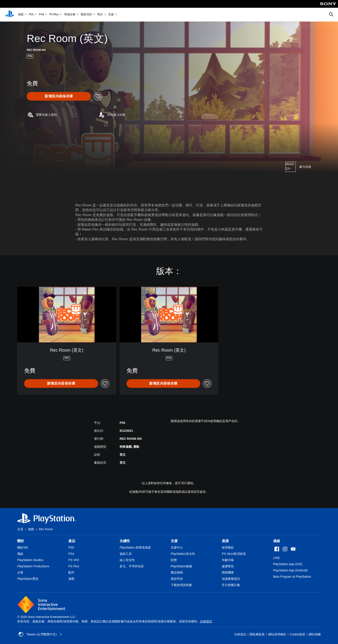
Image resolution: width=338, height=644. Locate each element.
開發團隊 (228, 572)
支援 (111, 15)
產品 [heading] (72, 541)
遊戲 (21, 15)
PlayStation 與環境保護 (135, 547)
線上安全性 (127, 560)
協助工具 (126, 554)
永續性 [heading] (125, 541)
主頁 (20, 529)
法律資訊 (240, 634)
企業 (20, 572)
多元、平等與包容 (132, 566)
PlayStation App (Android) (290, 570)
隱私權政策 (257, 634)
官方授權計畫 (231, 585)
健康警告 (228, 566)
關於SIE (23, 547)
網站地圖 (315, 634)
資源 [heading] (225, 541)
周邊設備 (70, 15)
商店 (100, 15)
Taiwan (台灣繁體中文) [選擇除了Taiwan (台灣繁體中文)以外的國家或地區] (40, 634)
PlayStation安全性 (183, 554)
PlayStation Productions (33, 566)
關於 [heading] (21, 541)
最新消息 (86, 15)
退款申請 (177, 579)
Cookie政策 (297, 634)
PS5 (31, 15)
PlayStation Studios (30, 560)
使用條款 (228, 547)
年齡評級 (228, 560)
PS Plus (54, 15)
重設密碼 (177, 572)
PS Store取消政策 (234, 554)
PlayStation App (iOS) (288, 564)
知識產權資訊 (231, 579)
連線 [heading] (277, 541)
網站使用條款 (277, 634)
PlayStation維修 (181, 566)
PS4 (41, 15)
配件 (71, 572)
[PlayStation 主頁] (10, 15)
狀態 (174, 560)
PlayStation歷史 (28, 579)
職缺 (20, 554)
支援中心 (177, 547)
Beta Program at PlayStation (292, 577)
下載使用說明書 (181, 585)
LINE (276, 558)
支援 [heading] (174, 541)
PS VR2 (74, 560)
